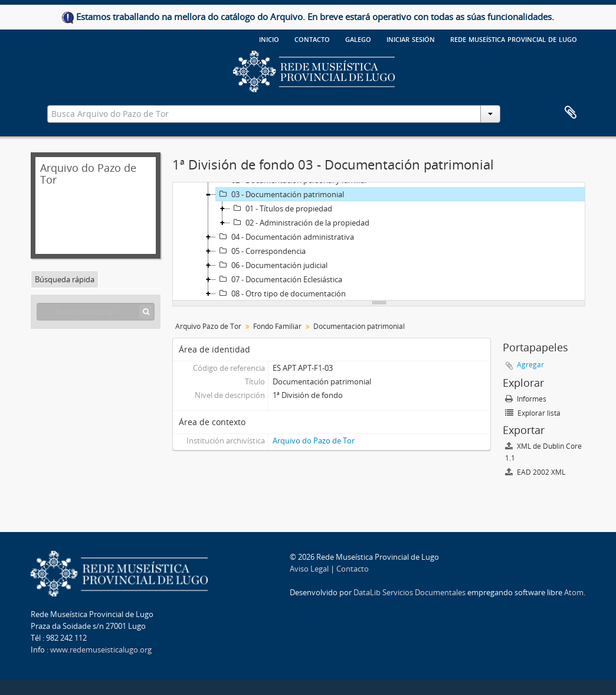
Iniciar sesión (411, 38)
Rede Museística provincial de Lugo (514, 38)
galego (358, 38)
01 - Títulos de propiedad (281, 208)
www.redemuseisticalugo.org (101, 650)
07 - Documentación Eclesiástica (279, 279)
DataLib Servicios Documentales (409, 592)
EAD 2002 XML (535, 472)
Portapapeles (571, 113)
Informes (526, 399)
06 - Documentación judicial (272, 265)
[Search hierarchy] (96, 312)
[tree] (379, 242)
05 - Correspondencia (261, 251)
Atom (574, 592)
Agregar (530, 365)
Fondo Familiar (277, 326)
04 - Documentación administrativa (285, 237)
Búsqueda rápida (65, 279)
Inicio (269, 38)
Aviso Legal (309, 569)
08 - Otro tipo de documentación (281, 293)
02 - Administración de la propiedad (300, 223)
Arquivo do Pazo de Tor (314, 441)
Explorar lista (533, 413)
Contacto (312, 38)
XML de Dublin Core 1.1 (543, 452)
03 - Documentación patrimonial (280, 194)
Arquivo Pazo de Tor (208, 326)
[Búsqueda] (146, 312)
